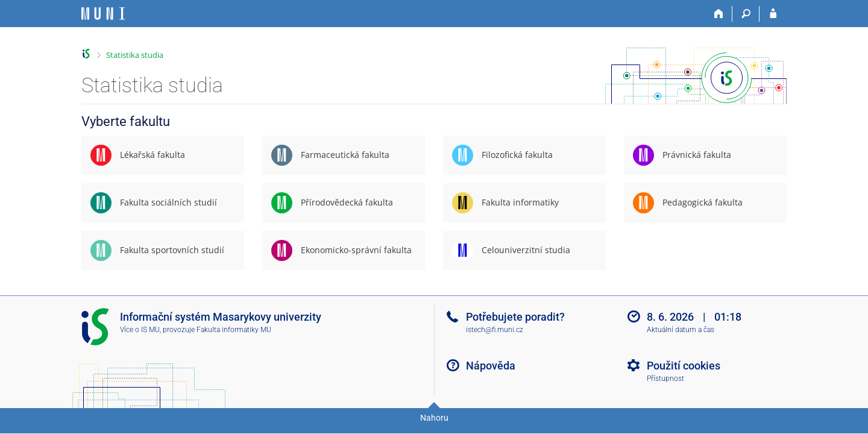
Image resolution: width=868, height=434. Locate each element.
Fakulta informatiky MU (234, 330)
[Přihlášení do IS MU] (773, 14)
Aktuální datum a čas (681, 330)
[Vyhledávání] (746, 14)
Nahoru (434, 418)
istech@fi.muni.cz (495, 330)
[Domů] (719, 14)
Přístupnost (665, 379)
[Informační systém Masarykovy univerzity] (103, 14)
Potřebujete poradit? (515, 317)
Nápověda (491, 366)
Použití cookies (684, 366)
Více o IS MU (140, 330)
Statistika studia (135, 55)
